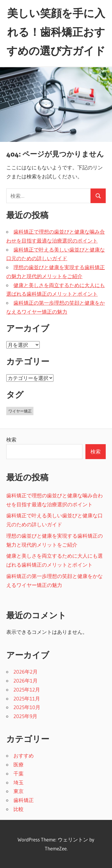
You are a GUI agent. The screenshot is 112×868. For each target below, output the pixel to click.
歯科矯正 (24, 800)
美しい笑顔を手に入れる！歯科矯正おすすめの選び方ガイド (56, 32)
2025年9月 (25, 716)
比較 (19, 809)
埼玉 (19, 782)
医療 (19, 765)
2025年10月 (27, 707)
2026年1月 (26, 681)
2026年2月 (26, 672)
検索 (11, 440)
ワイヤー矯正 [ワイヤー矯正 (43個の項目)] (20, 411)
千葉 (19, 773)
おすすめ (24, 756)
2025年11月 (27, 698)
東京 (19, 791)
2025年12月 (27, 690)
